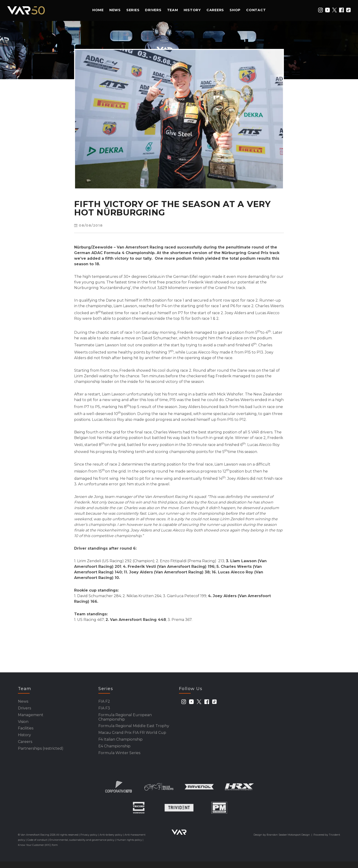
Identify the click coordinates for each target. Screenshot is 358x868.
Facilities (26, 732)
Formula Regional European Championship (125, 719)
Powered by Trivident (327, 841)
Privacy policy (89, 841)
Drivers (153, 10)
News (115, 10)
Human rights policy (129, 846)
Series (133, 10)
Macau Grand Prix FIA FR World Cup (132, 737)
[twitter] (334, 10)
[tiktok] (348, 10)
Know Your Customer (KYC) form (38, 851)
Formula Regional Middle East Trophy (134, 729)
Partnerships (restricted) (41, 754)
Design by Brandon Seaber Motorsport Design (282, 841)
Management (31, 717)
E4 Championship (114, 752)
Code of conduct (37, 846)
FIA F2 (104, 702)
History (192, 10)
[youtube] (327, 10)
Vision (23, 724)
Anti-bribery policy (111, 841)
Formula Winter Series (119, 759)
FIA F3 (104, 709)
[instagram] (320, 10)
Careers (215, 10)
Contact (256, 10)
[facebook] (341, 10)
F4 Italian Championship (120, 744)
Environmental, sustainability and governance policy (82, 846)
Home (98, 10)
